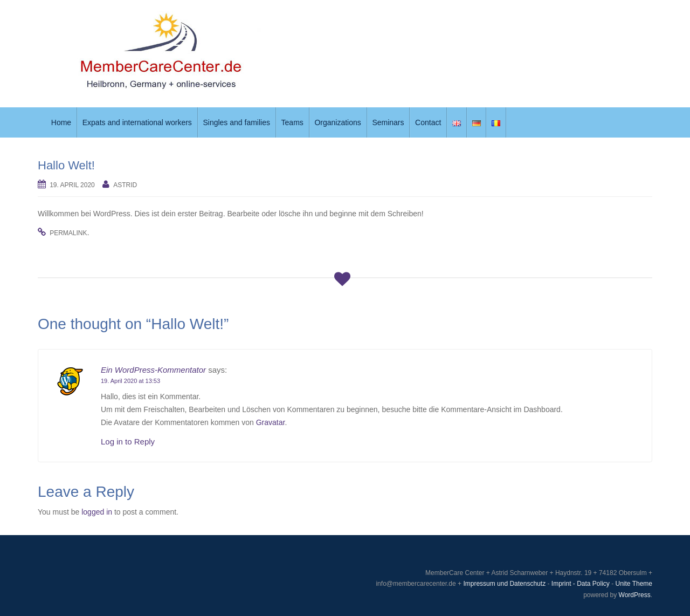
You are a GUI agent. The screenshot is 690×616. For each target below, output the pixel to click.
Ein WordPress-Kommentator (153, 370)
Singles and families (236, 122)
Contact (428, 122)
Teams (292, 122)
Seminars (388, 122)
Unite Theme (634, 584)
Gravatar (271, 422)
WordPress (635, 595)
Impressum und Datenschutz (504, 584)
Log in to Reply (128, 442)
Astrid (125, 185)
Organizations (337, 122)
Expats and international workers (137, 122)
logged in (97, 512)
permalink (68, 233)
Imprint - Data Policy (581, 584)
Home (61, 122)
